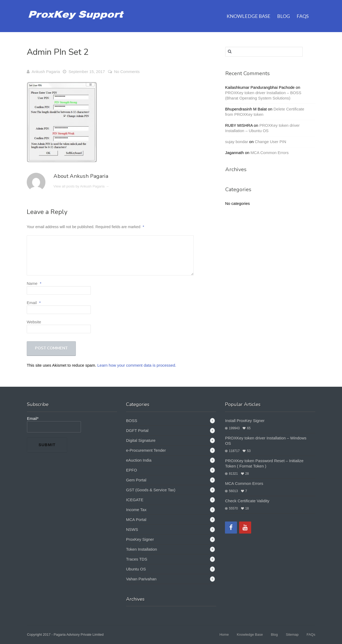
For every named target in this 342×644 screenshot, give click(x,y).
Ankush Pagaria (46, 72)
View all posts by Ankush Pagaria (81, 186)
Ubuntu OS (136, 569)
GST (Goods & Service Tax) (151, 490)
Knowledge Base (248, 9)
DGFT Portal (137, 430)
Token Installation (142, 549)
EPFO (132, 470)
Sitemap (292, 635)
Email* (54, 424)
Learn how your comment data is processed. (137, 365)
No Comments (127, 72)
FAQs (303, 9)
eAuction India (139, 460)
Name (34, 283)
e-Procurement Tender (146, 450)
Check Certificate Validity (247, 501)
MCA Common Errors (270, 153)
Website (34, 322)
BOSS (132, 421)
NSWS (132, 529)
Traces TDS (137, 559)
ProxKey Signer (140, 539)
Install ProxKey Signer (245, 421)
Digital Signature (141, 440)
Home (224, 635)
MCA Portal (136, 520)
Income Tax (136, 510)
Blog (283, 9)
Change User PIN (270, 142)
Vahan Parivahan (141, 579)
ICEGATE (135, 500)
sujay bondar (237, 142)
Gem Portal (136, 480)
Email (34, 303)
